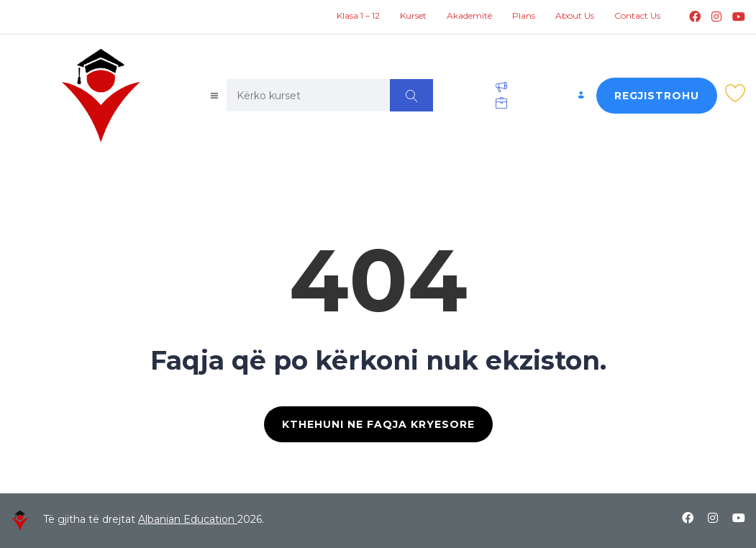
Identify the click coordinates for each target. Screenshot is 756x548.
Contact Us (637, 15)
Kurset (413, 15)
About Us (575, 15)
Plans (524, 15)
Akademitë (469, 15)
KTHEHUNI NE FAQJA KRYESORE (378, 424)
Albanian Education (188, 519)
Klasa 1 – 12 (358, 15)
